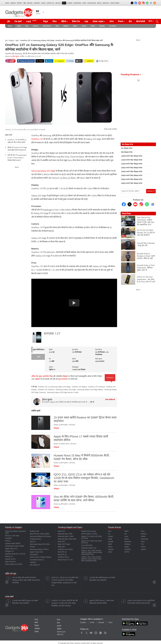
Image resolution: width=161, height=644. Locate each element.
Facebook (82, 632)
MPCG (99, 3)
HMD (110, 544)
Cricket (37, 3)
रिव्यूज (46, 22)
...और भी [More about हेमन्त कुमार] (91, 402)
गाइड (86, 22)
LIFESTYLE (50, 3)
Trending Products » (131, 75)
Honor (110, 547)
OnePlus (128, 549)
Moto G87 (61, 547)
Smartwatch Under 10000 (15, 546)
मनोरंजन (35, 26)
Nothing (127, 544)
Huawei (111, 549)
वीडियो (64, 22)
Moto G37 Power (64, 544)
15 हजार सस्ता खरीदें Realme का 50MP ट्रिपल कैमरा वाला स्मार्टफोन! (102, 579)
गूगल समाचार (63, 379)
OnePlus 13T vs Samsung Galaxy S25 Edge (54, 387)
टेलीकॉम (66, 26)
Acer (110, 531)
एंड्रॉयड (37, 379)
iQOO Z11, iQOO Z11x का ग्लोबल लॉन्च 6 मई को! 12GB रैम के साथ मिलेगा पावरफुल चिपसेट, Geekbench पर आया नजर (65, 581)
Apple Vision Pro (11, 549)
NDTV (7, 3)
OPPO (127, 552)
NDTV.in (60, 634)
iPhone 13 (9, 556)
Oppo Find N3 (10, 562)
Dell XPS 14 (62, 555)
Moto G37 (61, 542)
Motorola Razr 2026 (65, 534)
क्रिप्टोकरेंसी (141, 22)
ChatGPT (9, 538)
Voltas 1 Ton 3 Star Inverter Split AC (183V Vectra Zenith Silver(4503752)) (92, 552)
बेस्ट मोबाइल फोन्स (127, 152)
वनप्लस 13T (52, 334)
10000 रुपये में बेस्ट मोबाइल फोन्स (132, 156)
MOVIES (30, 3)
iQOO (127, 531)
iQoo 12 (33, 542)
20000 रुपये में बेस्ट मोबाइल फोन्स (132, 168)
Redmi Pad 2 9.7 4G (65, 560)
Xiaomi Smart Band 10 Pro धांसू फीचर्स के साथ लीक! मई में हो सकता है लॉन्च (141, 602)
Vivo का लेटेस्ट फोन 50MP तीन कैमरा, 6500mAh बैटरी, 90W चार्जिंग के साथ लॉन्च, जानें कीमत (26, 580)
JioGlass (33, 562)
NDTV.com (61, 632)
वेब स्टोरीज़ (113, 26)
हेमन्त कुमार (16, 56)
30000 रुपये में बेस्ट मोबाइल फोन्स (132, 175)
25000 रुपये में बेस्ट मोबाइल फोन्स (132, 172)
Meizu (127, 539)
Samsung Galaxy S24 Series (40, 536)
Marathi (106, 3)
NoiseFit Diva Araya (89, 531)
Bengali (101, 622)
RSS (36, 619)
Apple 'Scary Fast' (37, 552)
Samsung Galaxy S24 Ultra (40, 544)
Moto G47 (61, 531)
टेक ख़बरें (18, 22)
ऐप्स (27, 26)
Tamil (110, 622)
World (13, 3)
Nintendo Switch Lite (89, 548)
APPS (84, 3)
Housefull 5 (34, 555)
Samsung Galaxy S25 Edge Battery (90, 390)
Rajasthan (92, 3)
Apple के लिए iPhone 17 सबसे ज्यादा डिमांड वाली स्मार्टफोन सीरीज (102, 602)
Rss (105, 632)
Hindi (92, 622)
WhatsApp (101, 632)
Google (111, 542)
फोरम (112, 22)
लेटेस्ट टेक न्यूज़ (36, 376)
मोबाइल (10, 26)
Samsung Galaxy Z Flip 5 (39, 549)
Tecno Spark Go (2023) (14, 564)
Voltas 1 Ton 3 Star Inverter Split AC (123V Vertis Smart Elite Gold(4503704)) (91, 559)
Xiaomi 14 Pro (10, 559)
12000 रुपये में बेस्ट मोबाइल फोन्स (132, 160)
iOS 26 (8, 541)
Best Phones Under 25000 (40, 534)
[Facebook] (124, 204)
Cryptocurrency (36, 539)
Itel (126, 534)
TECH (64, 3)
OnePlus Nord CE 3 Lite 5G (15, 554)
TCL (142, 544)
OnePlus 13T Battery (79, 387)
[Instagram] (141, 204)
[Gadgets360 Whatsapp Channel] (147, 204)
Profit (20, 3)
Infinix (110, 552)
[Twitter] (130, 204)
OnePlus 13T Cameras (96, 387)
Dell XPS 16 (62, 552)
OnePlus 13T (37, 139)
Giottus (33, 547)
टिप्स (57, 26)
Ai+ (109, 534)
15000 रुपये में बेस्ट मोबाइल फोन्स (132, 164)
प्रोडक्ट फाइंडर (98, 22)
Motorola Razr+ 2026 (66, 536)
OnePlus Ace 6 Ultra (65, 549)
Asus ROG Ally (87, 545)
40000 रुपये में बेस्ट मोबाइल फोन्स (132, 183)
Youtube (91, 632)
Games (70, 3)
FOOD (43, 3)
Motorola (128, 542)
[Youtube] (135, 204)
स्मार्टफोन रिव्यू (47, 376)
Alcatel (110, 536)
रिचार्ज (120, 22)
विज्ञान (75, 26)
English (83, 622)
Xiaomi (143, 549)
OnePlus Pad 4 (63, 557)
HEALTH (58, 3)
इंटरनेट (84, 26)
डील (130, 22)
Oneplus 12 (9, 551)
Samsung (144, 539)
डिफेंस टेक (76, 22)
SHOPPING (77, 3)
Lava (126, 536)
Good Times (115, 3)
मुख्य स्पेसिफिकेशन (39, 350)
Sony (143, 542)
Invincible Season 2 (37, 560)
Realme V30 (34, 531)
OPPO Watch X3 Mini (89, 534)
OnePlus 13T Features (46, 390)
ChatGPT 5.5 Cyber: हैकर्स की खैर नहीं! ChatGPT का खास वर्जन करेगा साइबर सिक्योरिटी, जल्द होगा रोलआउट (65, 603)
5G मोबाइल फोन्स (127, 148)
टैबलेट (19, 26)
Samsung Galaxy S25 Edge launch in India (63, 392)
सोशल (93, 26)
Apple (110, 539)
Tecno (143, 547)
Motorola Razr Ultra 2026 (67, 539)
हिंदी (25, 3)
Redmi (143, 536)
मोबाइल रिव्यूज (126, 214)
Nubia (127, 547)
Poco (143, 531)
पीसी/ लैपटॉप (47, 26)
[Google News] (153, 204)
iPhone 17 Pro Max (12, 536)
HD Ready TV (35, 565)
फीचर (55, 22)
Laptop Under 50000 (13, 543)
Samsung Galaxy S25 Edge (43, 171)
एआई (32, 21)
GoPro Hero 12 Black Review (41, 557)
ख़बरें (17, 41)
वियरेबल (102, 26)
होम (9, 22)
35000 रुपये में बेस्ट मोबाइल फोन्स (132, 179)
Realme (144, 534)
